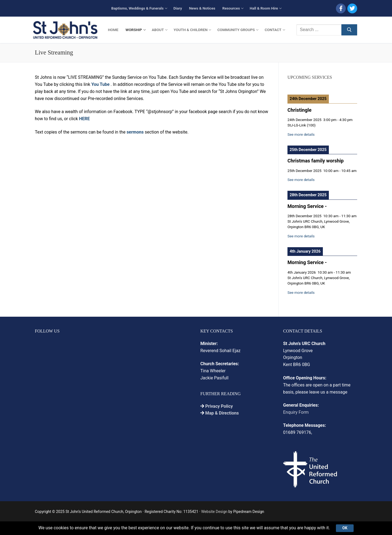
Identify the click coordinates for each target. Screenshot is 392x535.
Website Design (214, 512)
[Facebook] (341, 8)
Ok (345, 528)
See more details (301, 134)
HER (83, 119)
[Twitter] (352, 8)
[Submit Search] (349, 30)
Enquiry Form (296, 412)
